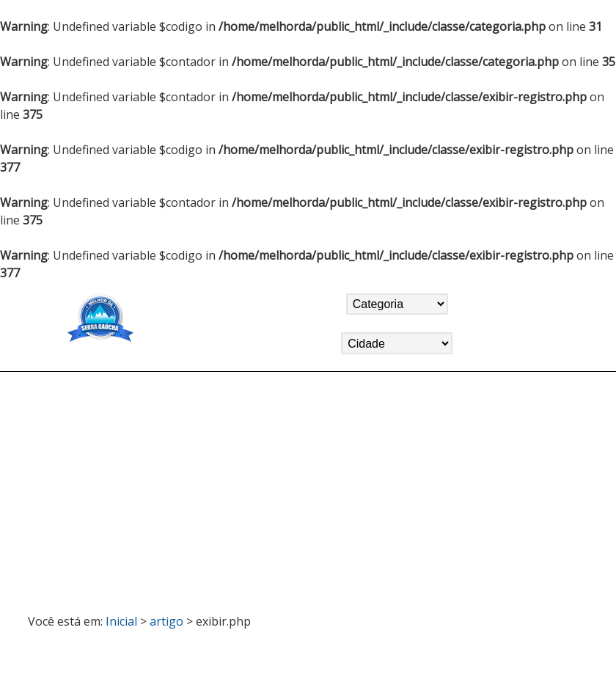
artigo (166, 621)
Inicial (121, 621)
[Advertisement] (308, 486)
